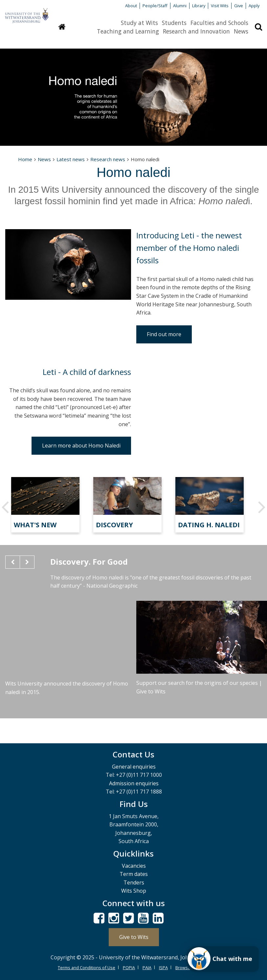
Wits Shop (134, 891)
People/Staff (155, 6)
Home (25, 159)
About (131, 6)
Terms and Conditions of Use (87, 968)
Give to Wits (134, 937)
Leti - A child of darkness (87, 372)
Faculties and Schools (219, 23)
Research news (108, 159)
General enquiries (134, 767)
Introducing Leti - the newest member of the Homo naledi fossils (189, 248)
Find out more (164, 334)
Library (199, 6)
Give (239, 6)
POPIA (129, 968)
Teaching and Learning (128, 31)
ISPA (163, 968)
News (241, 31)
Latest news (71, 159)
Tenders (134, 882)
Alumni (180, 6)
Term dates (134, 874)
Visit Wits (220, 6)
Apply (254, 6)
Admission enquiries (134, 783)
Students (174, 23)
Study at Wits (139, 23)
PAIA (147, 968)
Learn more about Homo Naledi (81, 446)
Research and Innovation (196, 31)
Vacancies (134, 866)
